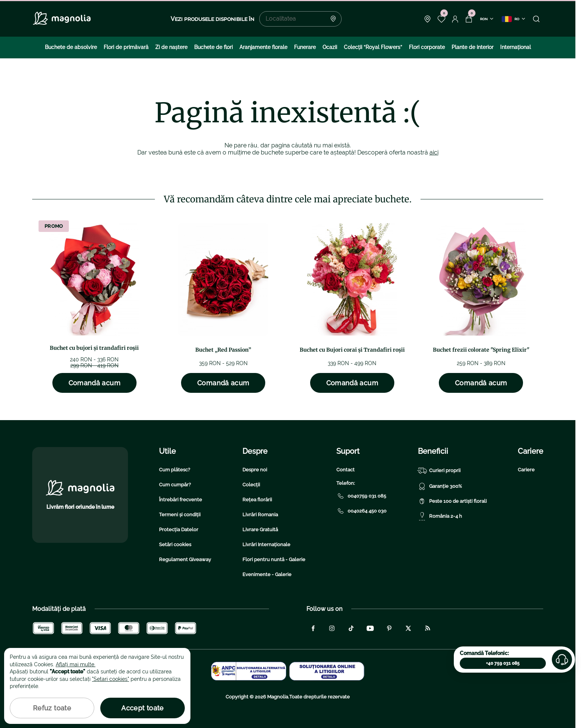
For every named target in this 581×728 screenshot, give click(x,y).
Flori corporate (427, 47)
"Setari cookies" (111, 679)
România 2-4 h (440, 516)
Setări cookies (175, 545)
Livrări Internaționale (266, 545)
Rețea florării (257, 500)
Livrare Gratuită (260, 530)
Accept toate (142, 708)
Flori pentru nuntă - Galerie (274, 559)
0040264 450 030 (361, 511)
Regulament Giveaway (185, 559)
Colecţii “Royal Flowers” (373, 47)
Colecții (251, 485)
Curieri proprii (439, 471)
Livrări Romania (260, 515)
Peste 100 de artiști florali (452, 501)
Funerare (305, 47)
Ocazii (330, 47)
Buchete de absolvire (71, 47)
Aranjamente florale (263, 47)
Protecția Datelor (179, 530)
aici (434, 152)
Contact (345, 470)
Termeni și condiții (180, 515)
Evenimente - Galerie (267, 574)
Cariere (526, 470)
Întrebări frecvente (181, 500)
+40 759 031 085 (503, 663)
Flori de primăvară (126, 47)
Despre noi (255, 470)
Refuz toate (52, 708)
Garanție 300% (440, 486)
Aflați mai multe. (76, 664)
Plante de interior (473, 47)
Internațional (516, 47)
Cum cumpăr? (175, 485)
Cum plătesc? (175, 470)
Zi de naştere (171, 47)
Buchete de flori (213, 47)
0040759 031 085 (361, 496)
